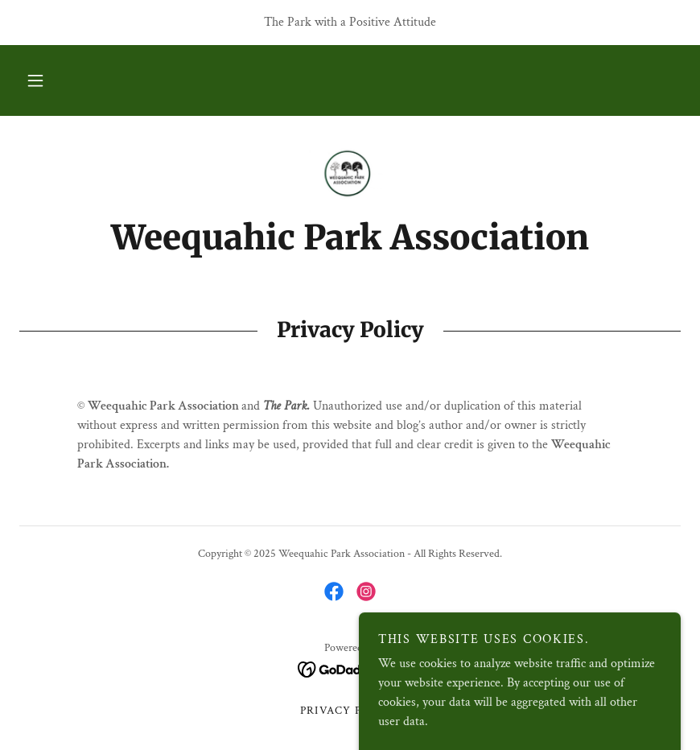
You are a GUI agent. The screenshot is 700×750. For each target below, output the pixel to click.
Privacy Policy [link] (350, 711)
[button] (35, 80)
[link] (350, 174)
